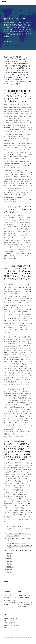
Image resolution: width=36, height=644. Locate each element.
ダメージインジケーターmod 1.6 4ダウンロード (10, 596)
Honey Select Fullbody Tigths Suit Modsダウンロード (25, 597)
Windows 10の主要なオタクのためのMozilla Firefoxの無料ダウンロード (25, 604)
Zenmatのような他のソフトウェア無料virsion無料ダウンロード (11, 602)
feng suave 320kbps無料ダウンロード (17, 543)
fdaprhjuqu (10, 553)
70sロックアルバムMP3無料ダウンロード (11, 626)
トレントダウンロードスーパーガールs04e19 (19, 550)
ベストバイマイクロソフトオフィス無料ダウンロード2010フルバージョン (10, 620)
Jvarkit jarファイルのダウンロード (13, 45)
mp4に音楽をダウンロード (14, 526)
